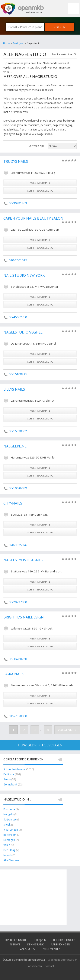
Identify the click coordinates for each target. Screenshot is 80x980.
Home (7, 43)
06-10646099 (18, 488)
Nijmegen (9, 840)
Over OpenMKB (15, 940)
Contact (49, 966)
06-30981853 (18, 203)
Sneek (7, 825)
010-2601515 (18, 260)
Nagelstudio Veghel (23, 332)
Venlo (7, 845)
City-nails (13, 503)
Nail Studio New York (24, 275)
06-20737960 (18, 602)
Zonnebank (10, 784)
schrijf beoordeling (40, 191)
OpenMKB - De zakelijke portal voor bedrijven (22, 9)
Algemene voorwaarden (63, 960)
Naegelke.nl (15, 446)
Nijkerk (8, 855)
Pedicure (9, 774)
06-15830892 (18, 431)
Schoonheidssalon (15, 769)
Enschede (9, 809)
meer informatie (40, 183)
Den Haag (9, 850)
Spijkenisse (10, 819)
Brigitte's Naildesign (24, 617)
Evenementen (51, 949)
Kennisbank (36, 944)
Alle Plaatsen (11, 860)
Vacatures (27, 949)
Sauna (7, 779)
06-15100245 (18, 374)
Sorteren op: (36, 146)
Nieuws (15, 944)
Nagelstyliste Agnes (23, 560)
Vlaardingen (11, 830)
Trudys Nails (16, 161)
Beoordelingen (64, 940)
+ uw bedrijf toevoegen (40, 745)
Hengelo (9, 814)
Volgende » (67, 730)
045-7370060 (18, 716)
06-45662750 (18, 317)
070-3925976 (18, 545)
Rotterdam (10, 835)
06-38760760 (18, 659)
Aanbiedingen (60, 944)
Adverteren (35, 966)
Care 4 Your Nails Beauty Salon (33, 218)
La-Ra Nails (14, 674)
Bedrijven (19, 43)
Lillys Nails (14, 389)
